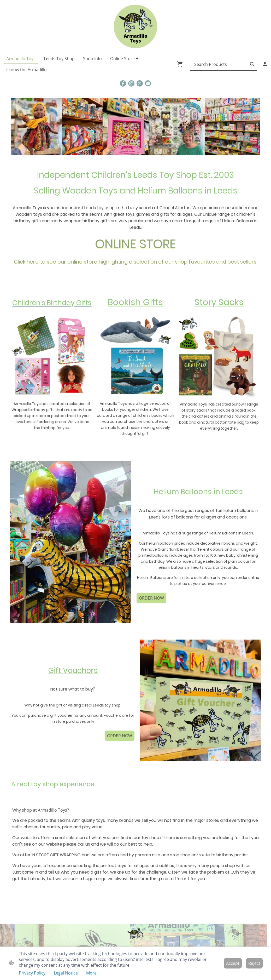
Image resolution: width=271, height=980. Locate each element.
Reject (254, 963)
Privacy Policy (32, 973)
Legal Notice (66, 973)
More (91, 973)
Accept (233, 963)
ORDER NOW (151, 598)
